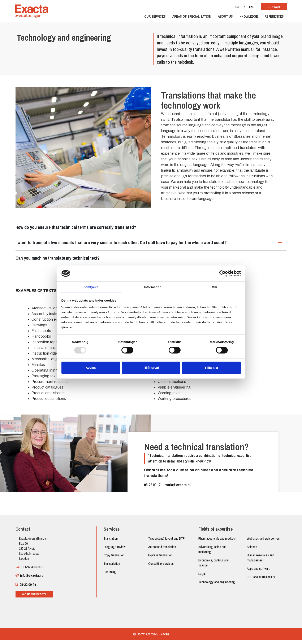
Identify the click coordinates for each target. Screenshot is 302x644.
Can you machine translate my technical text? (59, 259)
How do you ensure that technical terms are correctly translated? (77, 228)
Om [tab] (214, 287)
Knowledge (247, 17)
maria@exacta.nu (178, 487)
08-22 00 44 (27, 588)
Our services (153, 17)
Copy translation (114, 558)
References (272, 17)
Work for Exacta (36, 597)
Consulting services (161, 571)
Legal (202, 577)
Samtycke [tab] (91, 287)
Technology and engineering (216, 585)
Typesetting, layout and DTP (163, 544)
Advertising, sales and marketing (212, 552)
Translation (111, 541)
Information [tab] (153, 287)
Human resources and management (260, 561)
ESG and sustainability (260, 580)
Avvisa (91, 368)
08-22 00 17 (152, 487)
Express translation (160, 563)
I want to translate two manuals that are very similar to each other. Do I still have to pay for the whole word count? (122, 244)
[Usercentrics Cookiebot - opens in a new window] (222, 273)
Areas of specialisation (190, 17)
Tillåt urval (151, 368)
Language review (115, 550)
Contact (272, 7)
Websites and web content (263, 541)
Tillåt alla (211, 368)
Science (251, 550)
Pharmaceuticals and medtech (217, 541)
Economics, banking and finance (213, 566)
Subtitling (110, 575)
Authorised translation (162, 555)
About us (223, 17)
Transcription (112, 566)
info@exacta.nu (31, 579)
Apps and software (258, 571)
